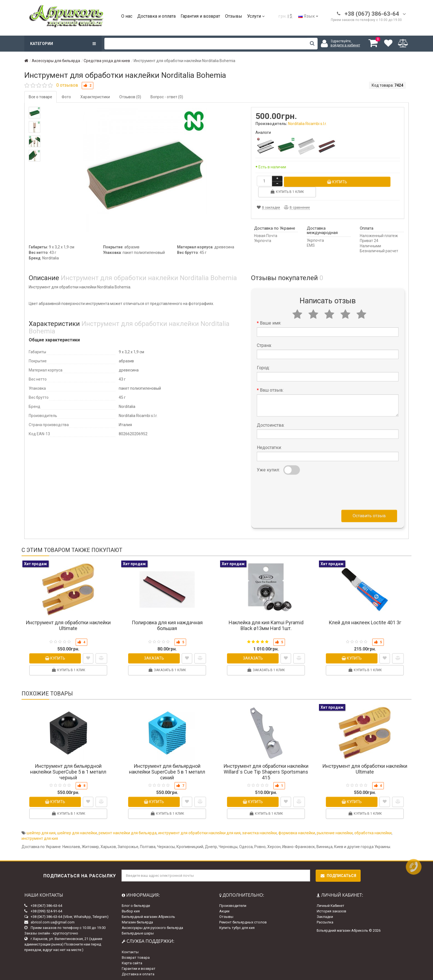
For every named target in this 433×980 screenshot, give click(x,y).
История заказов (332, 909)
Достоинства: (271, 423)
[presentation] (299, 488)
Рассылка (325, 920)
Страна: (264, 343)
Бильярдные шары (138, 931)
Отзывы (234, 16)
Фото (66, 97)
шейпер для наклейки (77, 830)
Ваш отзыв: (272, 388)
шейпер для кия (41, 830)
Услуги (256, 16)
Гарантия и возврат (200, 16)
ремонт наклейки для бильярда (128, 830)
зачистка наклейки (259, 830)
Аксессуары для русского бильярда (152, 925)
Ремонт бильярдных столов (243, 920)
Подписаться (338, 873)
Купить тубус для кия (237, 925)
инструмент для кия (40, 836)
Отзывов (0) (130, 97)
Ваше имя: (270, 321)
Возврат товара (136, 955)
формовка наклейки (297, 830)
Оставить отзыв (369, 513)
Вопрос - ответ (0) (167, 97)
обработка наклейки (373, 830)
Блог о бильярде (136, 903)
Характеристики (95, 97)
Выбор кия (131, 909)
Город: (263, 365)
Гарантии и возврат (139, 966)
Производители (233, 903)
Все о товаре (40, 97)
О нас (127, 16)
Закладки (325, 914)
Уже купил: (268, 467)
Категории (63, 44)
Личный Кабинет (331, 903)
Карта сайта (132, 961)
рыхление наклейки (335, 830)
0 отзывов (67, 85)
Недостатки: (269, 445)
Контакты (130, 950)
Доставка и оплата (156, 16)
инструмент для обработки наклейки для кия (199, 830)
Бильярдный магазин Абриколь (148, 914)
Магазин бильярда (137, 920)
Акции (224, 909)
